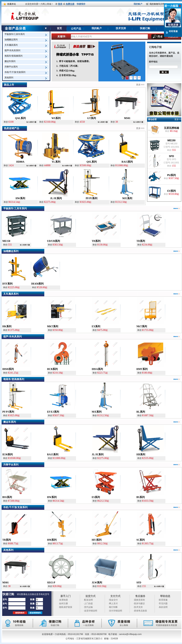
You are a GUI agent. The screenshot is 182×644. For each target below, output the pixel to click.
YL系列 (56, 162)
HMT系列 (142, 369)
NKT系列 (142, 326)
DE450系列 (37, 284)
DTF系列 (7, 284)
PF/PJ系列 (92, 198)
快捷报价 (81, 4)
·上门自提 (88, 603)
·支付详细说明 (115, 611)
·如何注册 (63, 603)
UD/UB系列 (54, 241)
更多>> (178, 119)
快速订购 (145, 28)
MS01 (127, 118)
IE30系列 (7, 455)
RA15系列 (127, 162)
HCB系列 (52, 369)
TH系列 (96, 241)
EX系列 (96, 326)
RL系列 (141, 412)
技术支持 (121, 28)
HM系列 (52, 540)
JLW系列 (97, 583)
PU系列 (171, 175)
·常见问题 (163, 603)
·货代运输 (88, 607)
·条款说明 (163, 607)
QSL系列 (92, 162)
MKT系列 (53, 326)
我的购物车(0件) (157, 4)
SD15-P (51, 583)
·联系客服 (163, 600)
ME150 (171, 140)
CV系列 (171, 191)
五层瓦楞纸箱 (172, 128)
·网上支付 (113, 603)
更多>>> (140, 85)
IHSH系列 (8, 369)
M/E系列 (127, 198)
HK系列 (7, 326)
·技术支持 (138, 607)
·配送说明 (88, 600)
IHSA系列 (97, 369)
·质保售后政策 (140, 611)
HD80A (20, 162)
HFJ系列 (97, 540)
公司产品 (76, 29)
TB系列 (7, 540)
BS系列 (141, 497)
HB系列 (141, 455)
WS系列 (56, 118)
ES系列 (96, 497)
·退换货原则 (139, 600)
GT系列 (92, 118)
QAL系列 (20, 118)
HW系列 (20, 198)
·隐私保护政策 (65, 607)
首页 (59, 28)
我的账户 (138, 4)
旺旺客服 (173, 31)
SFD (172, 156)
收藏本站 (12, 4)
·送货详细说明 (90, 611)
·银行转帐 (113, 607)
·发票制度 (63, 600)
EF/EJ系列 (53, 412)
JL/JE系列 (56, 198)
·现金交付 (113, 600)
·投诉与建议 (139, 603)
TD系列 (141, 241)
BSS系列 (7, 497)
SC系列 (141, 540)
